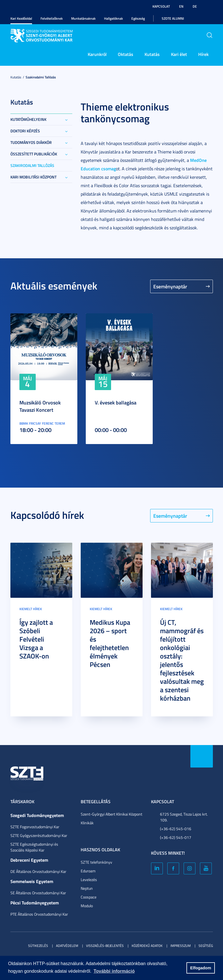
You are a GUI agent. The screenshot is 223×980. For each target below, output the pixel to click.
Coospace (89, 897)
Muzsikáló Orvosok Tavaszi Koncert (40, 406)
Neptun (87, 888)
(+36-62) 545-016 (176, 829)
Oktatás (126, 54)
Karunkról (97, 54)
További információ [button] (114, 971)
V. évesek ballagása (116, 402)
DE (195, 6)
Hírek (203, 54)
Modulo (87, 906)
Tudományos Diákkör (31, 142)
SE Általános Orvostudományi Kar (38, 893)
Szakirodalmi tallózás (41, 77)
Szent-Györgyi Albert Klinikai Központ (111, 814)
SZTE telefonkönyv (96, 862)
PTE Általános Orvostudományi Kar (39, 914)
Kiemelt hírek (31, 609)
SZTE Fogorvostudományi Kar (35, 827)
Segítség (206, 946)
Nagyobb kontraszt (210, 6)
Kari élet (179, 54)
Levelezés (89, 880)
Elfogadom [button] (201, 968)
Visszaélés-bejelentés (105, 946)
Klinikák (87, 823)
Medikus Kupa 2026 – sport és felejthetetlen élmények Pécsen (110, 643)
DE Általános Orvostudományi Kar (38, 871)
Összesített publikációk (34, 154)
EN (181, 6)
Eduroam (88, 871)
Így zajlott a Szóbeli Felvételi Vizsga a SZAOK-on (36, 639)
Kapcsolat (161, 6)
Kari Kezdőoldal (21, 18)
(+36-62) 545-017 (176, 837)
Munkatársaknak (83, 18)
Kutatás (152, 54)
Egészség (138, 18)
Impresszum (181, 946)
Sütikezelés (38, 946)
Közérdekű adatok (147, 946)
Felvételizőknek (52, 18)
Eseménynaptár (170, 286)
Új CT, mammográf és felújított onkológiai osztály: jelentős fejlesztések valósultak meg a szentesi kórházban (182, 660)
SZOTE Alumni (173, 18)
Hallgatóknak (113, 18)
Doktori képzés (25, 131)
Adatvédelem (67, 946)
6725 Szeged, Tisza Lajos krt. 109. (184, 817)
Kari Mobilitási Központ (33, 177)
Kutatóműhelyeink (28, 119)
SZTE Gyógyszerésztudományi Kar (39, 835)
